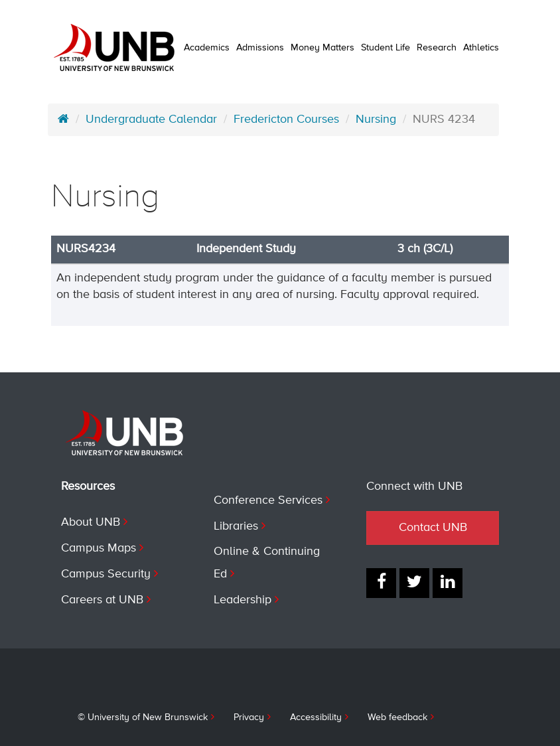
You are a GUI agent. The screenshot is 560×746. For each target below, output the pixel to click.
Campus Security (106, 574)
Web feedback (397, 717)
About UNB (91, 522)
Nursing (376, 119)
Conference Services (268, 500)
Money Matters (322, 48)
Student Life (385, 48)
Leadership (243, 600)
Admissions (260, 48)
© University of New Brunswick (143, 717)
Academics (207, 48)
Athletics (481, 48)
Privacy (249, 717)
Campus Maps (99, 548)
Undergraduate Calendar (151, 119)
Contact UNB (433, 528)
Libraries (236, 526)
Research (437, 48)
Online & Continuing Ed (267, 563)
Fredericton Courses (286, 119)
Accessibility (316, 717)
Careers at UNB (102, 600)
